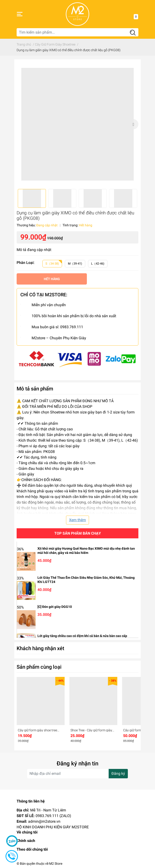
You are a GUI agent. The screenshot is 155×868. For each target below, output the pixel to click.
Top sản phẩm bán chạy (78, 533)
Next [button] (133, 124)
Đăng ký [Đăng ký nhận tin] (118, 773)
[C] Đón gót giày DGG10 (55, 607)
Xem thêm (77, 520)
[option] (77, 124)
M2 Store (56, 864)
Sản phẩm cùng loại (39, 667)
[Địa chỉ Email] (77, 774)
